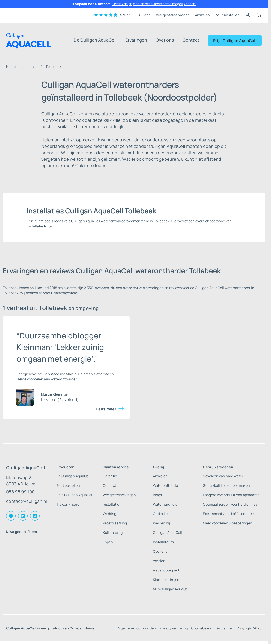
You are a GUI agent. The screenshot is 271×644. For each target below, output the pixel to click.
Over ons (165, 40)
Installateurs (163, 542)
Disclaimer (224, 628)
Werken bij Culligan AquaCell (167, 528)
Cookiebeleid (202, 628)
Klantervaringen (166, 580)
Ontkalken (161, 514)
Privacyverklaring (174, 628)
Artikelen (202, 15)
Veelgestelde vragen (173, 15)
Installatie (111, 504)
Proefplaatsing (115, 523)
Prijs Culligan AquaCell (235, 40)
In (32, 67)
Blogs (157, 495)
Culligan (144, 15)
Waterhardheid (165, 504)
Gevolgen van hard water (223, 476)
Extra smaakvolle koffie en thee (228, 514)
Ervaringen (136, 40)
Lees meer (106, 409)
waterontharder (64, 379)
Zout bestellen (227, 15)
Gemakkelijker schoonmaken (226, 485)
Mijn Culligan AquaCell (171, 589)
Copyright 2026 (249, 628)
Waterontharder (166, 485)
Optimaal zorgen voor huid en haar (231, 504)
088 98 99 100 (20, 492)
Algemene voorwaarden (137, 628)
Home (11, 67)
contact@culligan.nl (27, 501)
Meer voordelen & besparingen (228, 523)
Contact (191, 40)
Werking (109, 514)
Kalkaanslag (113, 533)
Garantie (110, 476)
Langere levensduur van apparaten (231, 495)
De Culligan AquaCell (95, 40)
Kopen (108, 542)
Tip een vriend (68, 504)
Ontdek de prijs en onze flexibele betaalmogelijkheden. (154, 4)
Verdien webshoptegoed (166, 565)
